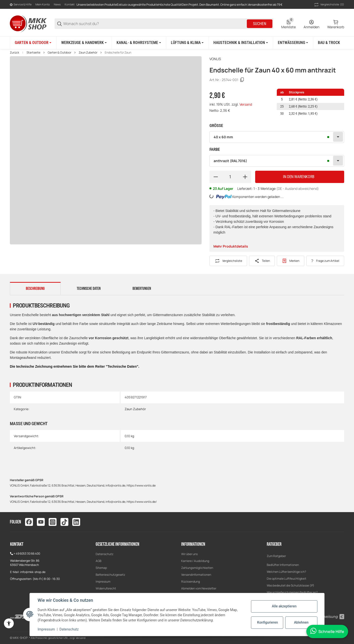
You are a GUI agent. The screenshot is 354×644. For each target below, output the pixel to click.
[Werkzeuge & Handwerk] (84, 43)
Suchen (260, 24)
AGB (98, 561)
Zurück (15, 53)
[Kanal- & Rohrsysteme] (139, 43)
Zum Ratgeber (276, 556)
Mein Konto (43, 4)
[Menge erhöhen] (245, 177)
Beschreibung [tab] (35, 289)
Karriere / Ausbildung (195, 561)
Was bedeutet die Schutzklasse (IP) (290, 585)
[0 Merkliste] (288, 24)
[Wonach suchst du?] (155, 24)
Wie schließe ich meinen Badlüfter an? (292, 592)
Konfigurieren (267, 622)
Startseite (33, 53)
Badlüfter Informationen (283, 565)
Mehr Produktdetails (231, 246)
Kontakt (70, 4)
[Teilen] (262, 261)
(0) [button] (329, 5)
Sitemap (101, 568)
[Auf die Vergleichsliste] (228, 261)
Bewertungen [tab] (142, 289)
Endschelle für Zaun (118, 53)
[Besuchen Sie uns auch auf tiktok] (64, 522)
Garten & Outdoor (59, 53)
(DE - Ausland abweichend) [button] (298, 189)
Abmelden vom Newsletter (199, 588)
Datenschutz (104, 554)
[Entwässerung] (293, 43)
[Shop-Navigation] (21, 5)
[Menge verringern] (216, 177)
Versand (246, 104)
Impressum (103, 581)
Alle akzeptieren (284, 606)
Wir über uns (189, 554)
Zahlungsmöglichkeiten (197, 568)
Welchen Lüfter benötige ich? (286, 572)
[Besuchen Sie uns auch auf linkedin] (76, 522)
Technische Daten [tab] (89, 289)
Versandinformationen (196, 575)
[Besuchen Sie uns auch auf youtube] (41, 522)
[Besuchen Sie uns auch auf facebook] (29, 522)
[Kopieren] (242, 80)
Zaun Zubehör (88, 53)
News (57, 4)
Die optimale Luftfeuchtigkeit (287, 579)
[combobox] (277, 137)
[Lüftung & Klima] (187, 43)
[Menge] (230, 177)
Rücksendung (191, 581)
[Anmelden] (311, 24)
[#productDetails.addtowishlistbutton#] (291, 261)
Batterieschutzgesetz (110, 575)
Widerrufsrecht (106, 588)
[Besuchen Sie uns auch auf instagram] (53, 522)
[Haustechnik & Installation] (241, 43)
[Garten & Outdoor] (33, 43)
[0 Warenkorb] (336, 24)
